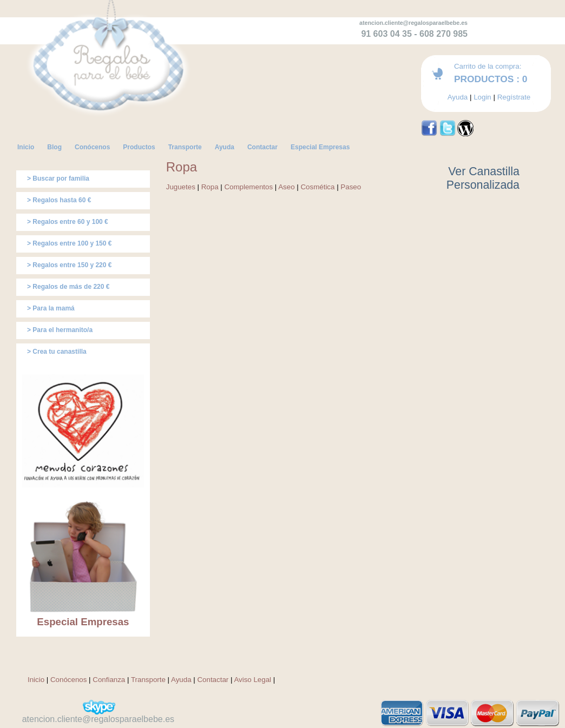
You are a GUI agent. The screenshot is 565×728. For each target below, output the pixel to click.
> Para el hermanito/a (60, 330)
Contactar (213, 680)
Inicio (36, 680)
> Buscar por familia (58, 178)
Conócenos (68, 680)
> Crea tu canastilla (57, 352)
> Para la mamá (51, 308)
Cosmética (317, 187)
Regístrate (514, 97)
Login (482, 97)
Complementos (248, 187)
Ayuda (458, 97)
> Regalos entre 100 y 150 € (69, 243)
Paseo (351, 187)
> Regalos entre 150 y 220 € (69, 265)
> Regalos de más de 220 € (68, 287)
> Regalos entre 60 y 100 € (68, 222)
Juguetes (181, 187)
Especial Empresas (83, 622)
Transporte (148, 680)
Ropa (210, 187)
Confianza (109, 680)
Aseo (286, 187)
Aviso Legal (252, 680)
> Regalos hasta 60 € (59, 200)
